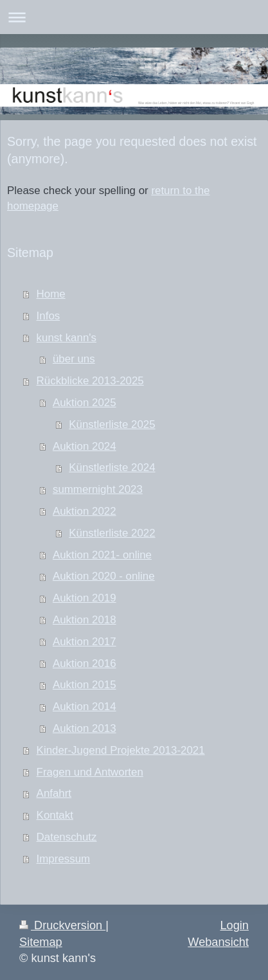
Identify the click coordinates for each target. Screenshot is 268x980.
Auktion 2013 (85, 728)
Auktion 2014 (85, 707)
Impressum (64, 859)
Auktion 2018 (85, 620)
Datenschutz (67, 837)
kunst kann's (67, 338)
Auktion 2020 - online (104, 576)
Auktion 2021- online (102, 555)
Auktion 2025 (85, 403)
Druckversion (62, 925)
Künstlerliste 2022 (112, 533)
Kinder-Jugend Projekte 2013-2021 (121, 750)
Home (51, 294)
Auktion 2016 (85, 664)
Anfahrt (54, 793)
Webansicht (218, 942)
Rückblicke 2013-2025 (90, 381)
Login (234, 925)
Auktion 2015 (85, 685)
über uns (74, 359)
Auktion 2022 (85, 511)
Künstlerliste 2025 (112, 424)
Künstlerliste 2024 (112, 468)
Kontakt (55, 815)
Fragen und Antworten (90, 772)
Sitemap (41, 942)
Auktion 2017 (85, 642)
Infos (49, 316)
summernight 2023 (98, 489)
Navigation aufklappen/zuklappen (134, 17)
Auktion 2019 (85, 598)
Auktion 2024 (85, 446)
